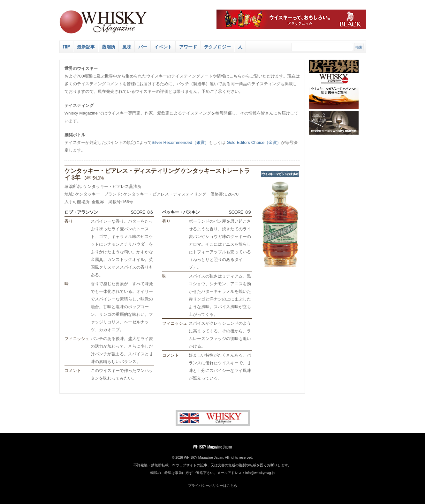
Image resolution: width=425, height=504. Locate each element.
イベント (163, 46)
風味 (127, 46)
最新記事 (86, 46)
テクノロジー (217, 46)
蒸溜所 (109, 46)
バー (143, 46)
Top (66, 46)
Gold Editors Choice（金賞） (254, 142)
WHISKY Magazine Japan (212, 446)
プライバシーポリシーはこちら (213, 485)
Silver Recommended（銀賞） (180, 142)
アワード (188, 46)
